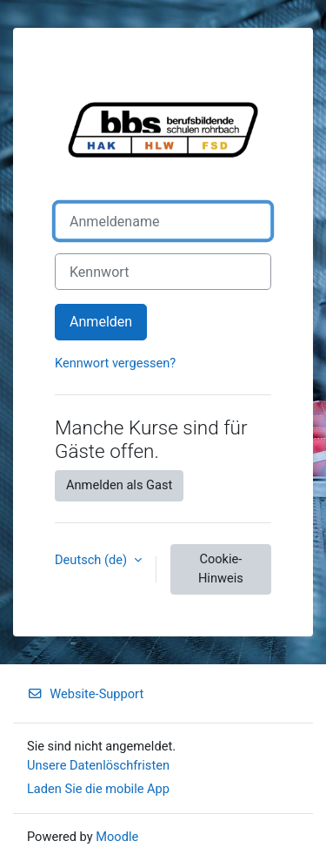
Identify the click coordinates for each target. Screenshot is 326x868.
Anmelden (101, 322)
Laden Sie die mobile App (98, 789)
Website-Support (85, 694)
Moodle (117, 837)
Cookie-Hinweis (221, 569)
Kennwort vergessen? (115, 363)
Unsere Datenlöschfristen (98, 765)
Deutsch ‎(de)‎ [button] (93, 560)
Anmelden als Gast (119, 485)
